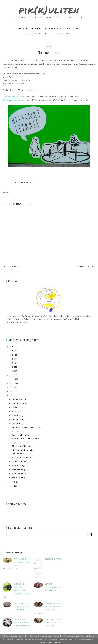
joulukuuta (17, 400)
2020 (12, 371)
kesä (29, 182)
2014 (11, 396)
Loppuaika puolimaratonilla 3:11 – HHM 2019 (52, 587)
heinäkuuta (17, 420)
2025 (12, 351)
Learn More (45, 643)
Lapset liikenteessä (21, 443)
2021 (11, 367)
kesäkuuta (17, 424)
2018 (11, 379)
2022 (11, 363)
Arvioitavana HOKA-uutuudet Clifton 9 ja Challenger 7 (22, 607)
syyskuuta (17, 412)
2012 (11, 486)
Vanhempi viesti (85, 266)
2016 (11, 387)
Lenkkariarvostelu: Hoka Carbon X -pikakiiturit (53, 623)
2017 (11, 383)
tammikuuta (18, 478)
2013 (11, 482)
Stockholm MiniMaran (22, 458)
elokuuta (16, 416)
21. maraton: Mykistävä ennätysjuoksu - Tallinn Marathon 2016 (16, 591)
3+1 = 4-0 (16, 431)
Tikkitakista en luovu (22, 435)
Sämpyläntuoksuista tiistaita (25, 439)
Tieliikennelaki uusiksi (23, 446)
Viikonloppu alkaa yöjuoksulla (26, 428)
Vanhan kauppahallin (12, 97)
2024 (12, 355)
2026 (12, 347)
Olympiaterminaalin (12, 100)
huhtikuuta (17, 466)
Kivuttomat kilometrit (22, 450)
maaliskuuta (18, 470)
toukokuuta (17, 462)
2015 (11, 391)
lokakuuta (17, 408)
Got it (57, 643)
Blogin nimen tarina (53, 559)
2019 (11, 375)
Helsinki (20, 182)
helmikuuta (17, 474)
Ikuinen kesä (18, 454)
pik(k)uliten (49, 10)
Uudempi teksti (12, 266)
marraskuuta (18, 404)
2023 (11, 359)
